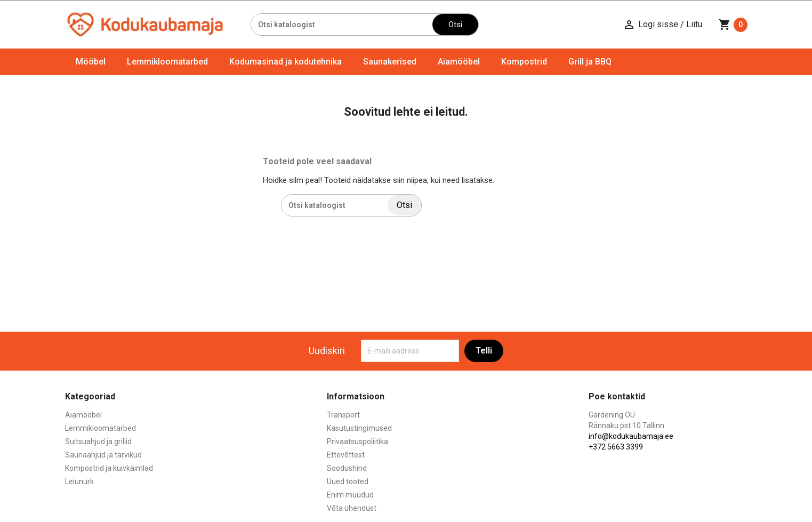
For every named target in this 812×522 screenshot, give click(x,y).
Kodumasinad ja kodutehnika (286, 62)
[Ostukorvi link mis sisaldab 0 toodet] (733, 25)
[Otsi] (342, 25)
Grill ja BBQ (590, 62)
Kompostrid (524, 62)
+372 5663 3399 (616, 447)
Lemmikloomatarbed (167, 62)
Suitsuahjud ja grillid (98, 441)
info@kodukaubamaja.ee (631, 436)
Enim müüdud (350, 495)
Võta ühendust (352, 508)
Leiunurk (79, 481)
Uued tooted (348, 481)
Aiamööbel (459, 62)
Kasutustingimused (359, 428)
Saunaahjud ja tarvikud (103, 455)
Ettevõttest (346, 455)
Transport (343, 415)
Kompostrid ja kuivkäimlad (109, 468)
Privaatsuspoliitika (357, 441)
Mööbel (91, 62)
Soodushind (347, 468)
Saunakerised (390, 62)
